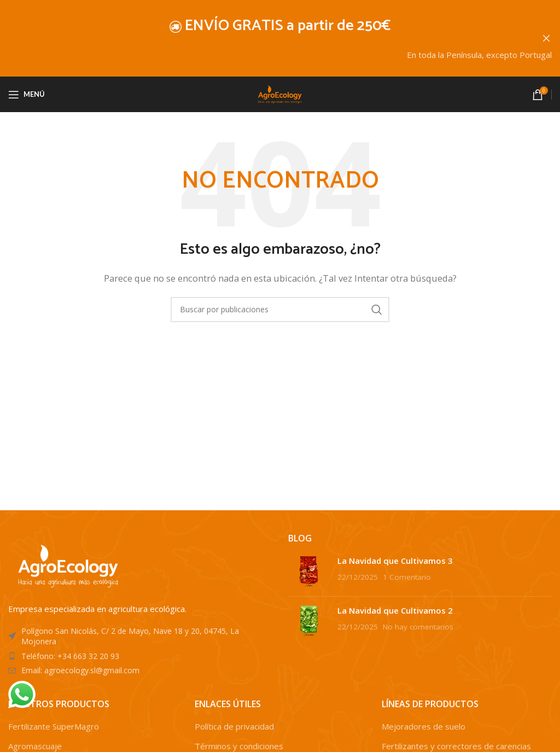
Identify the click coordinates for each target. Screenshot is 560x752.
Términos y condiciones (239, 746)
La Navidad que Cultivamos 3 (395, 560)
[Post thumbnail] (309, 571)
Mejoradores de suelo (424, 726)
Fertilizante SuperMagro (54, 726)
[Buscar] (280, 309)
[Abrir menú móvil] (27, 94)
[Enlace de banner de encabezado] (264, 38)
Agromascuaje (35, 746)
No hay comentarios (418, 626)
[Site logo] (280, 93)
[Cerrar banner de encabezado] (546, 38)
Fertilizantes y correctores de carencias (456, 746)
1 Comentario (407, 576)
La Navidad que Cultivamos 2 (395, 610)
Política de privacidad (234, 726)
